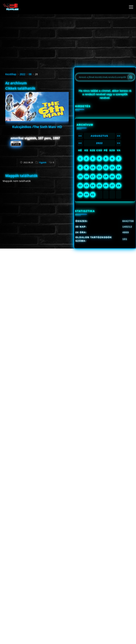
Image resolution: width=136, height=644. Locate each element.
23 (86, 186)
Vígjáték (43, 162)
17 (93, 177)
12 (106, 167)
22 (80, 186)
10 (93, 167)
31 (93, 195)
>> (119, 136)
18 (99, 177)
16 (86, 177)
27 (112, 186)
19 (106, 177)
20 (112, 177)
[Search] (131, 77)
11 (99, 167)
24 (93, 186)
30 (86, 195)
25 (99, 186)
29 (80, 195)
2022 (22, 74)
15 (80, 177)
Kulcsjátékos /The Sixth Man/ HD (37, 127)
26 (106, 186)
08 (30, 74)
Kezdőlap (11, 74)
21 (119, 177)
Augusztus (99, 136)
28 (119, 186)
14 (119, 167)
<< (80, 136)
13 (112, 167)
